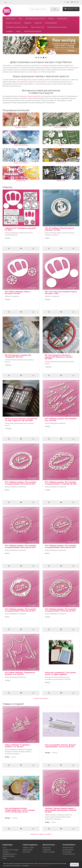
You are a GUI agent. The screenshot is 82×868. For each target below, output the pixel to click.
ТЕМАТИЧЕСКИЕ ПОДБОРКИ (33, 31)
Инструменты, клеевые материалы (17, 27)
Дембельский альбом (61, 127)
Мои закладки (67, 852)
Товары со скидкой (49, 852)
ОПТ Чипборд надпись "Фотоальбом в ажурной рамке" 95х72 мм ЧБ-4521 (20, 483)
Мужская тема (61, 181)
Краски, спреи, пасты (38, 27)
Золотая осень (61, 163)
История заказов (68, 850)
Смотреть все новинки (41, 698)
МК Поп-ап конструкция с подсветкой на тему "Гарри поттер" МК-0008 (21, 419)
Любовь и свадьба (21, 127)
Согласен (74, 865)
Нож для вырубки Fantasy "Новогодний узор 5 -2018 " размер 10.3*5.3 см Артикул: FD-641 (20, 810)
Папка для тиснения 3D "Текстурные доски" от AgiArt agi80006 (60, 673)
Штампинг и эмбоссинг (13, 23)
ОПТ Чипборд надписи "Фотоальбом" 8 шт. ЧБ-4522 (61, 419)
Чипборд (51, 19)
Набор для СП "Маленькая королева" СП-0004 (21, 229)
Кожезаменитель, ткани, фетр (57, 27)
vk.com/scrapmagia (21, 80)
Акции (5, 858)
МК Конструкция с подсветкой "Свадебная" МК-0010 (18, 356)
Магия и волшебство (21, 145)
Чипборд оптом (62, 19)
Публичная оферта (9, 856)
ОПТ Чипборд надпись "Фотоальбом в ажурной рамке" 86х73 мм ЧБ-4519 (20, 546)
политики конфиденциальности (39, 866)
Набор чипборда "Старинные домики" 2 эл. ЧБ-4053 (17, 746)
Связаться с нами (28, 848)
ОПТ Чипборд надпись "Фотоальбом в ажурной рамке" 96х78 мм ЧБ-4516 (60, 610)
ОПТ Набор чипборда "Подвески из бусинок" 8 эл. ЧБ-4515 (20, 673)
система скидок (32, 72)
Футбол (61, 145)
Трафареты (28, 23)
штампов (60, 65)
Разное (18, 31)
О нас (4, 848)
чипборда (44, 65)
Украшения (38, 23)
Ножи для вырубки (51, 23)
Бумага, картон (11, 19)
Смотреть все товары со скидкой (41, 834)
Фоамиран (9, 31)
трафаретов (68, 65)
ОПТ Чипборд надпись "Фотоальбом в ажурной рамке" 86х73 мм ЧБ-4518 (60, 546)
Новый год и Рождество (21, 163)
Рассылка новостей (69, 854)
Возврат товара (28, 850)
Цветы (21, 19)
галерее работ (42, 82)
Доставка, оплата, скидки (10, 850)
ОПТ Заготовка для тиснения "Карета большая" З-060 (61, 292)
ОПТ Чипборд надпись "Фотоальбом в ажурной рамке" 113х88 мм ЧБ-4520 (61, 483)
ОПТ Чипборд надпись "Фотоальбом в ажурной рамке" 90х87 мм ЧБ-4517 (20, 610)
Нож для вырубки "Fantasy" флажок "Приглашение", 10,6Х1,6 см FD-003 (60, 746)
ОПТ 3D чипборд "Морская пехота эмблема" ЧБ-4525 (59, 229)
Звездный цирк (21, 181)
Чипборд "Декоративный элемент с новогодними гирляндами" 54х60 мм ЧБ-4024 (61, 810)
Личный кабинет (68, 848)
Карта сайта (26, 852)
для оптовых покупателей (32, 96)
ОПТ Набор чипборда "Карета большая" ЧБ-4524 (18, 292)
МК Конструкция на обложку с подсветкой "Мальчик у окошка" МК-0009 (59, 357)
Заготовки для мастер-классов (35, 19)
